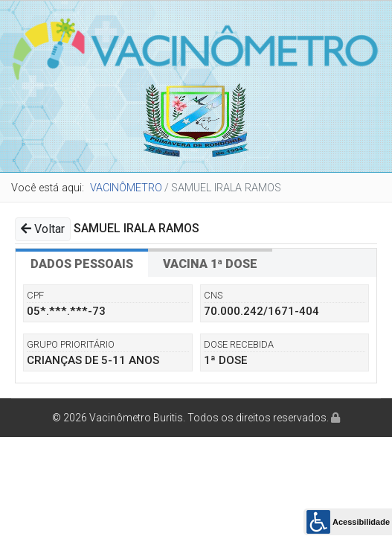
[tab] (82, 263)
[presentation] (82, 263)
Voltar (43, 229)
